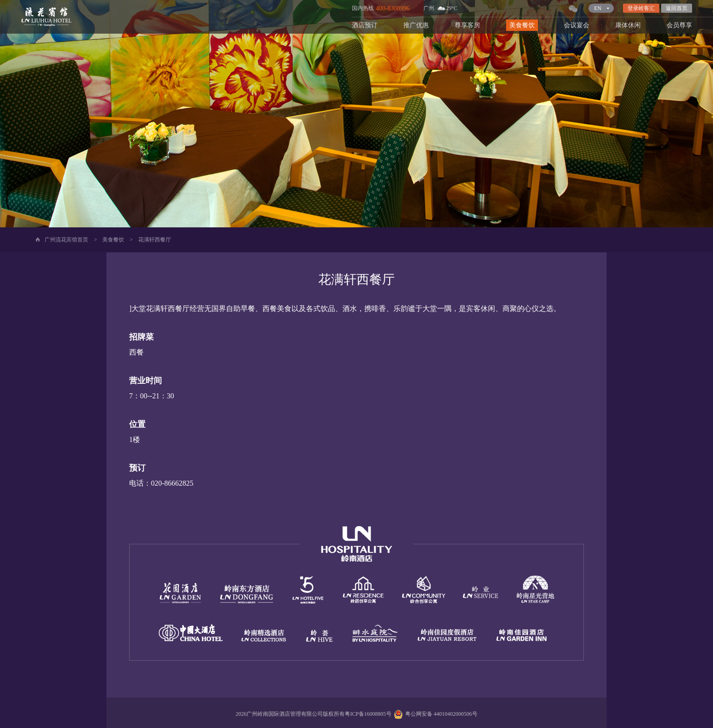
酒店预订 (365, 25)
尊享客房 (467, 25)
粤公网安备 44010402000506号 (434, 714)
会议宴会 (577, 25)
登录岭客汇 (641, 8)
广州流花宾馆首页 (66, 240)
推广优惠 (416, 25)
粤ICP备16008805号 (368, 714)
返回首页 (677, 8)
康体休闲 (628, 25)
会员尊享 (679, 25)
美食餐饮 (522, 25)
